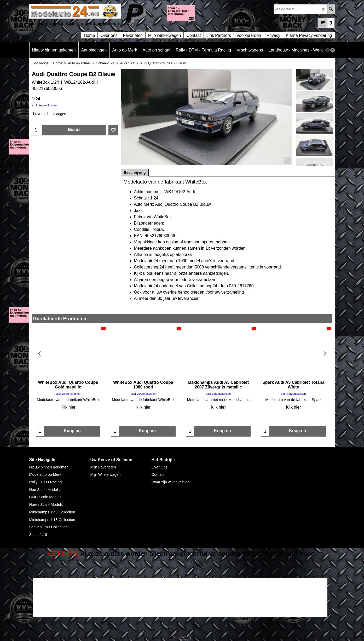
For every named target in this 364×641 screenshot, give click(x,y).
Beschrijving (135, 173)
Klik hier (68, 407)
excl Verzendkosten (44, 105)
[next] (333, 50)
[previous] (327, 50)
